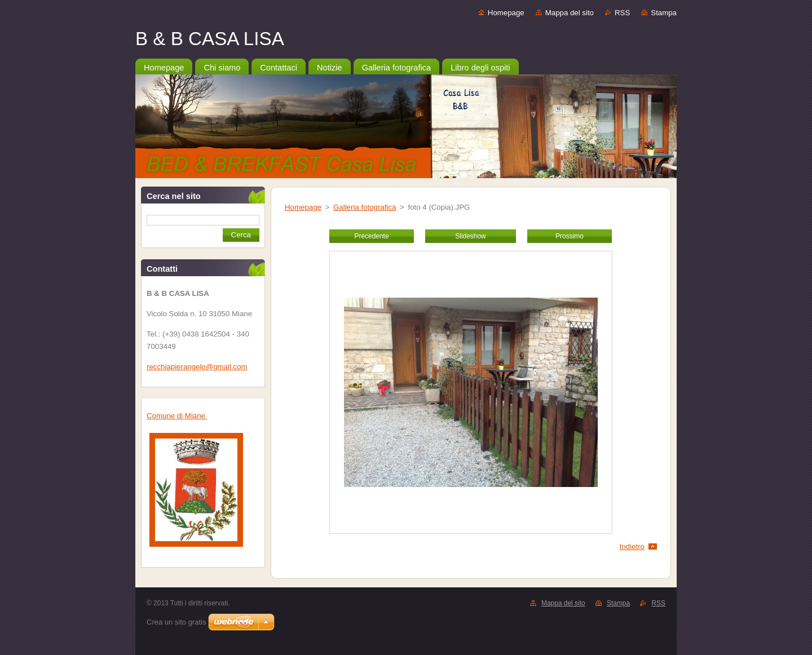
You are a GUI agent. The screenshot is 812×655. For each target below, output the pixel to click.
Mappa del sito (570, 13)
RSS (622, 13)
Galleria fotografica (365, 207)
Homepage (506, 13)
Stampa (664, 13)
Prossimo (570, 236)
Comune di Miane (177, 416)
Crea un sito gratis (176, 622)
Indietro (632, 546)
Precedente (371, 236)
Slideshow (470, 236)
